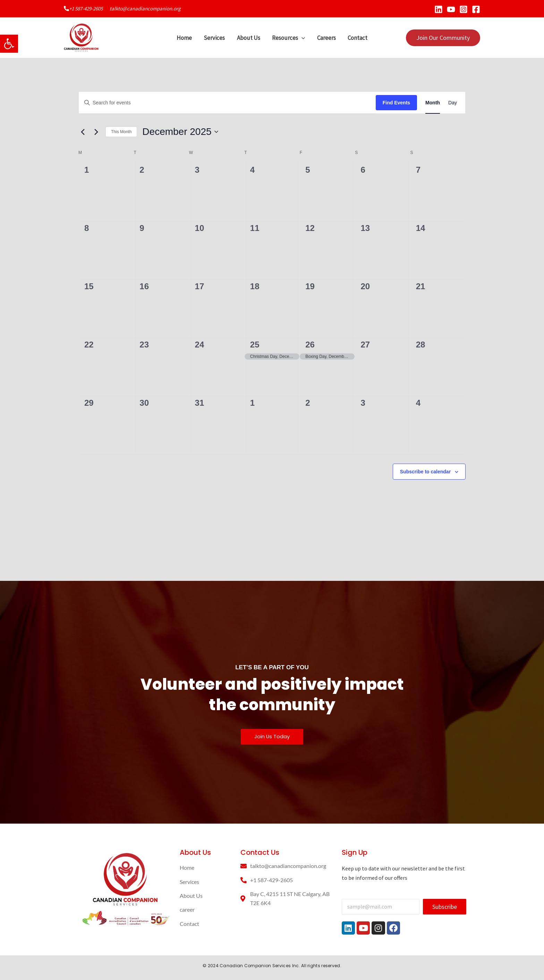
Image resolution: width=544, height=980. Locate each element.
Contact (357, 38)
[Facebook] (476, 9)
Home (185, 38)
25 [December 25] (255, 345)
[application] (301, 38)
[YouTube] (451, 9)
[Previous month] (83, 132)
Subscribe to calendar (425, 472)
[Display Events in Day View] (453, 103)
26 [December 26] (310, 345)
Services (215, 38)
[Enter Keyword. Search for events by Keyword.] (227, 103)
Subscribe (445, 907)
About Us (249, 38)
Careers (326, 38)
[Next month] (96, 132)
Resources (288, 38)
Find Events (396, 103)
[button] (9, 44)
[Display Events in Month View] (433, 103)
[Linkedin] (439, 9)
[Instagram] (464, 9)
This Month (121, 132)
